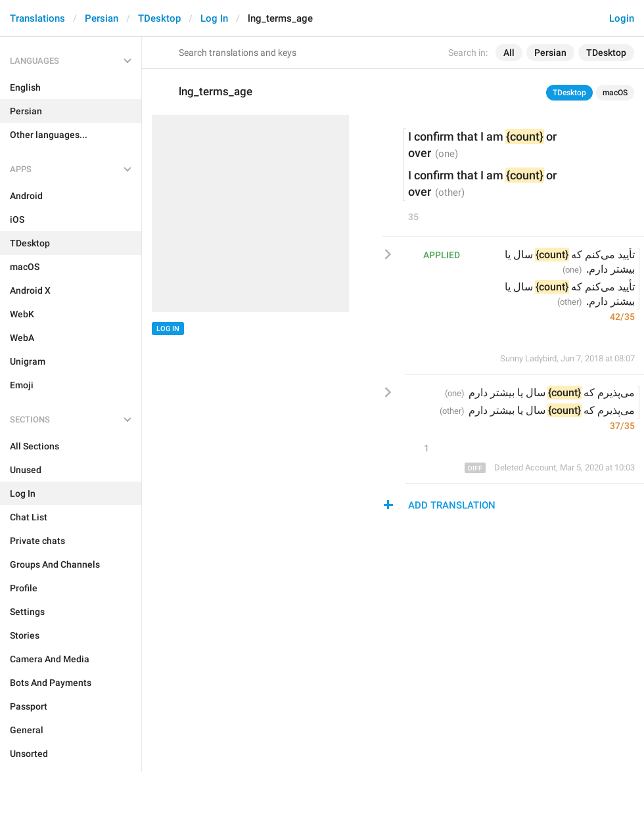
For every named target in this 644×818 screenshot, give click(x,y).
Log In (214, 18)
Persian (102, 18)
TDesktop (159, 18)
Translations (37, 18)
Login (622, 18)
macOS (615, 93)
